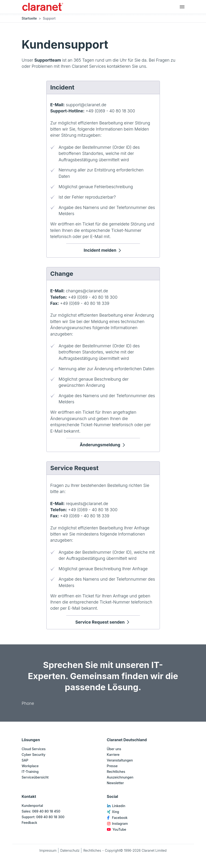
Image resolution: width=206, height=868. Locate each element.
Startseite (29, 18)
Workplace (30, 766)
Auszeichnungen (120, 777)
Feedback (30, 823)
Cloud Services (34, 749)
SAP (25, 760)
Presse (112, 766)
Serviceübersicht (35, 777)
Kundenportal (32, 806)
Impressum (48, 850)
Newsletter (115, 783)
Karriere (113, 755)
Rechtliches (116, 772)
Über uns (114, 749)
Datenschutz (70, 850)
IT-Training (30, 772)
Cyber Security (34, 755)
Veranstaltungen (120, 760)
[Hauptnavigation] (182, 7)
